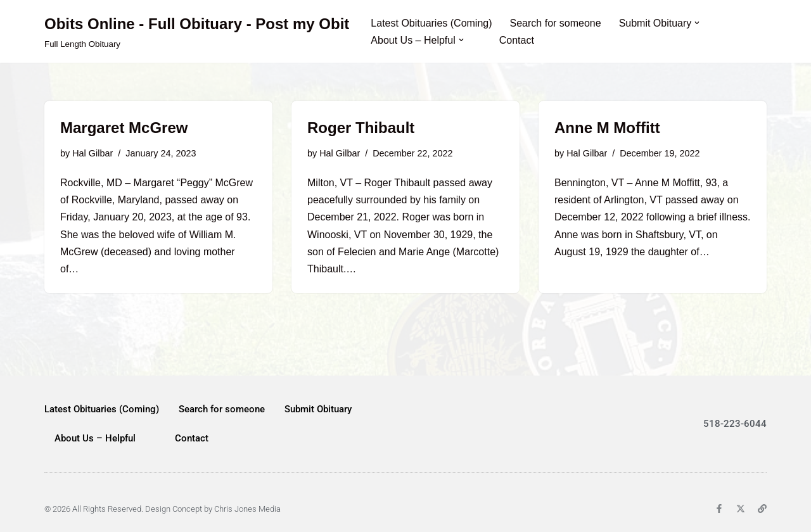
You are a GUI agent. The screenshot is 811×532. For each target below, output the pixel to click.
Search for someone (556, 23)
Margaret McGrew (124, 128)
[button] (697, 23)
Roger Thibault (361, 128)
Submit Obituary (318, 409)
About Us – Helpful (95, 438)
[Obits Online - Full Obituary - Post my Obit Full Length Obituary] (197, 31)
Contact (517, 40)
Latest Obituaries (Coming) (431, 23)
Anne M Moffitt (607, 128)
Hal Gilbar (93, 153)
